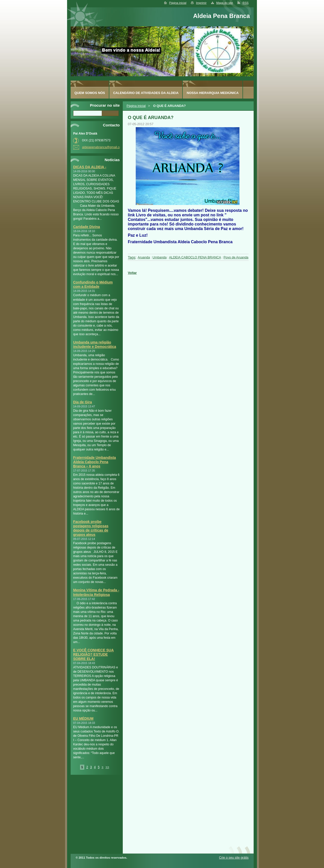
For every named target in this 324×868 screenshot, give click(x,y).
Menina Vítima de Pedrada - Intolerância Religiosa (96, 592)
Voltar (132, 273)
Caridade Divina (87, 227)
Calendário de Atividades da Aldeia (146, 93)
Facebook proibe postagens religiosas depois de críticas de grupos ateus (91, 528)
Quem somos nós (90, 93)
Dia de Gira (83, 402)
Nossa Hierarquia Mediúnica (212, 93)
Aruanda (144, 257)
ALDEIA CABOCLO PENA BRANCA (195, 257)
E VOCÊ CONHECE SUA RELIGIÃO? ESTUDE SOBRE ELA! (93, 654)
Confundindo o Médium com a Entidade (93, 284)
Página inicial (178, 3)
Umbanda (160, 257)
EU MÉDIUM (83, 719)
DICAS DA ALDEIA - (90, 167)
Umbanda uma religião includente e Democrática (95, 344)
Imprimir (201, 3)
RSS (246, 3)
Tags (132, 257)
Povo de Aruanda (236, 257)
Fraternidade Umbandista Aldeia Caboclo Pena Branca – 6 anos (95, 462)
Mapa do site (225, 3)
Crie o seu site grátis (234, 857)
